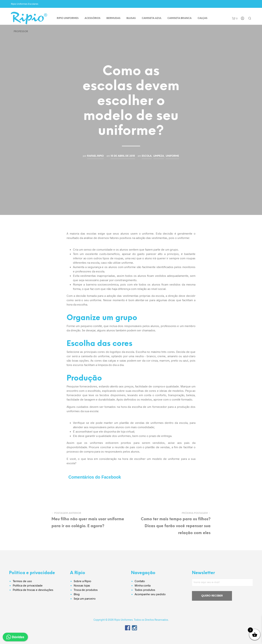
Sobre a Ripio (82, 581)
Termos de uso (22, 581)
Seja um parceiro (85, 598)
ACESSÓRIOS (93, 18)
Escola (147, 156)
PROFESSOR (21, 32)
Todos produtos (145, 590)
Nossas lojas (82, 585)
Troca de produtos (86, 590)
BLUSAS (131, 18)
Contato (140, 581)
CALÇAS (203, 18)
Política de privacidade (28, 585)
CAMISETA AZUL (152, 18)
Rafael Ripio (95, 156)
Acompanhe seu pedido (150, 594)
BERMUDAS (113, 18)
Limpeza (159, 156)
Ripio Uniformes (68, 18)
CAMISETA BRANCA (179, 18)
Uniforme (172, 156)
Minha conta (143, 585)
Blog (77, 594)
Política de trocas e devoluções (33, 590)
